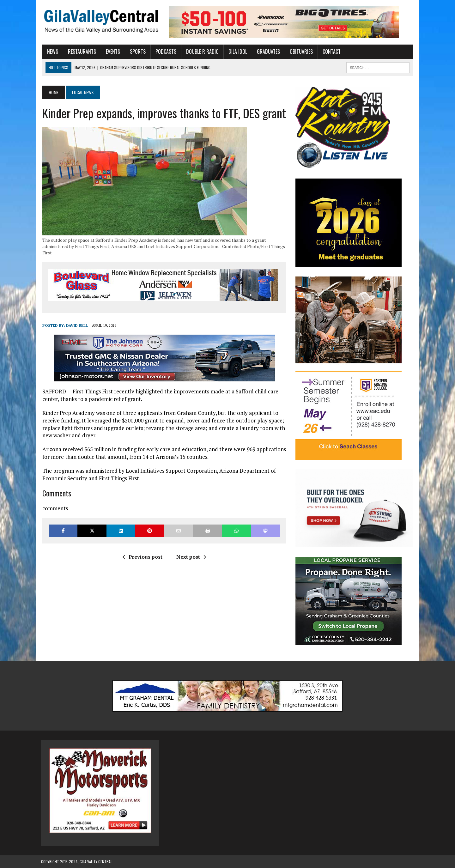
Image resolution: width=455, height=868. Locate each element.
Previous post (142, 557)
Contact (330, 52)
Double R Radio (201, 52)
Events (112, 52)
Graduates (267, 52)
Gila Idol (237, 52)
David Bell (76, 325)
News (51, 52)
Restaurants (81, 52)
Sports (136, 52)
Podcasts (165, 52)
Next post (191, 557)
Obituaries (300, 52)
